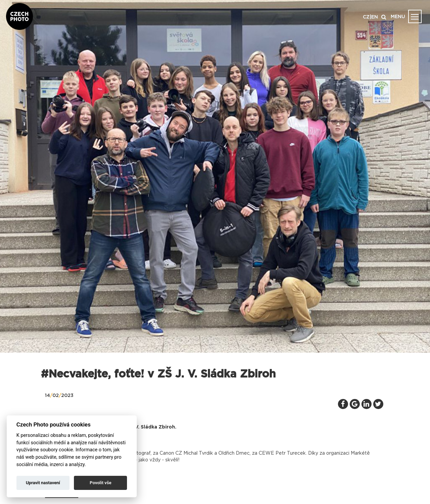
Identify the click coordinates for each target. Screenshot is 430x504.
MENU (398, 17)
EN (375, 17)
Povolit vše (100, 483)
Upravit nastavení (43, 483)
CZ (366, 17)
